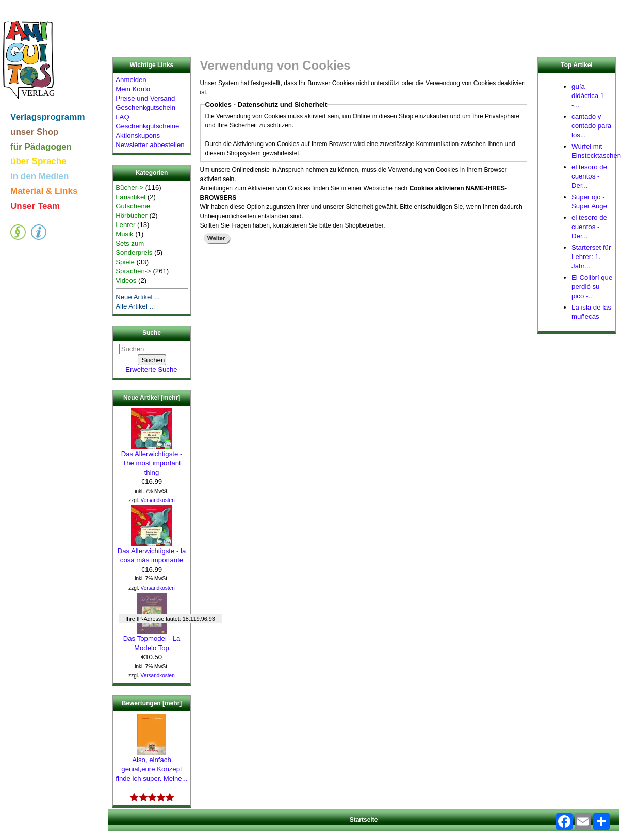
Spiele (125, 262)
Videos (126, 280)
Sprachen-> (133, 271)
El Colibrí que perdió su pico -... (592, 287)
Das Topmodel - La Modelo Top (152, 640)
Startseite (364, 820)
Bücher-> (129, 188)
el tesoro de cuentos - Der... (589, 176)
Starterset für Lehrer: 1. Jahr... (591, 257)
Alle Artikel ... (135, 306)
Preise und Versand (145, 98)
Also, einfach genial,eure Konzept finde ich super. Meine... (151, 766)
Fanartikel (130, 197)
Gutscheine (133, 206)
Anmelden (131, 80)
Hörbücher (132, 215)
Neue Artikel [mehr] (152, 398)
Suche (152, 333)
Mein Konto (133, 89)
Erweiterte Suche (151, 370)
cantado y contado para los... (591, 126)
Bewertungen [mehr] (152, 703)
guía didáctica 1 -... (588, 96)
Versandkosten (158, 500)
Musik (124, 234)
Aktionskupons (138, 135)
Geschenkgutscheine (147, 126)
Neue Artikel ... (138, 297)
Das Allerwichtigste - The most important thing (152, 460)
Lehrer (125, 225)
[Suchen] (152, 349)
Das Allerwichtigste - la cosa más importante (152, 552)
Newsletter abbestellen (150, 145)
